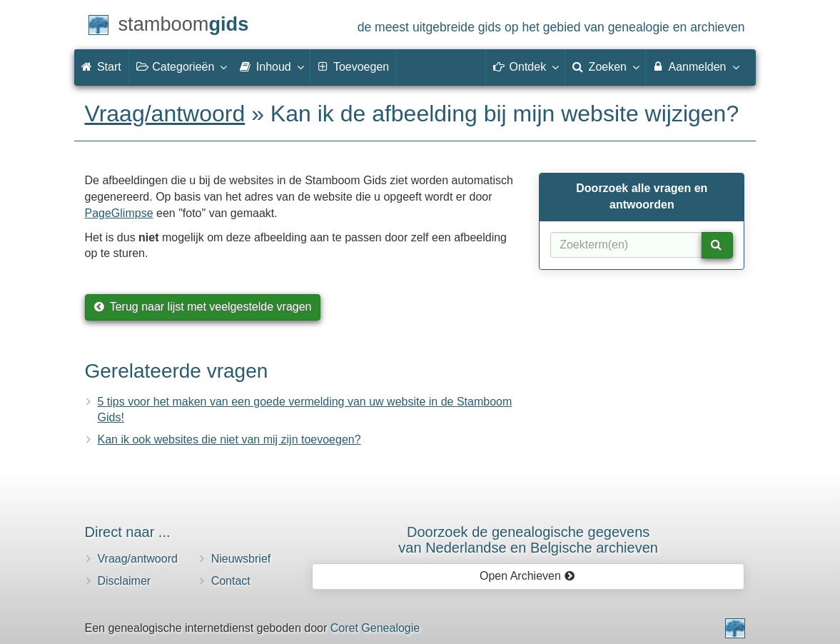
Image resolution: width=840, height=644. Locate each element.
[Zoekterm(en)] (626, 245)
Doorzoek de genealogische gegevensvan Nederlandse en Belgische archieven (528, 540)
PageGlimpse (119, 213)
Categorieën (181, 66)
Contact (231, 581)
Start (101, 67)
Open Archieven (527, 576)
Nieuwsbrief (241, 559)
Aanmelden (695, 66)
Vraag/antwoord (165, 114)
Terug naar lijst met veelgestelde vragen (203, 307)
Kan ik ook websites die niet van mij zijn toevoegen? (229, 439)
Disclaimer (125, 581)
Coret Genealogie (375, 628)
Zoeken (605, 66)
